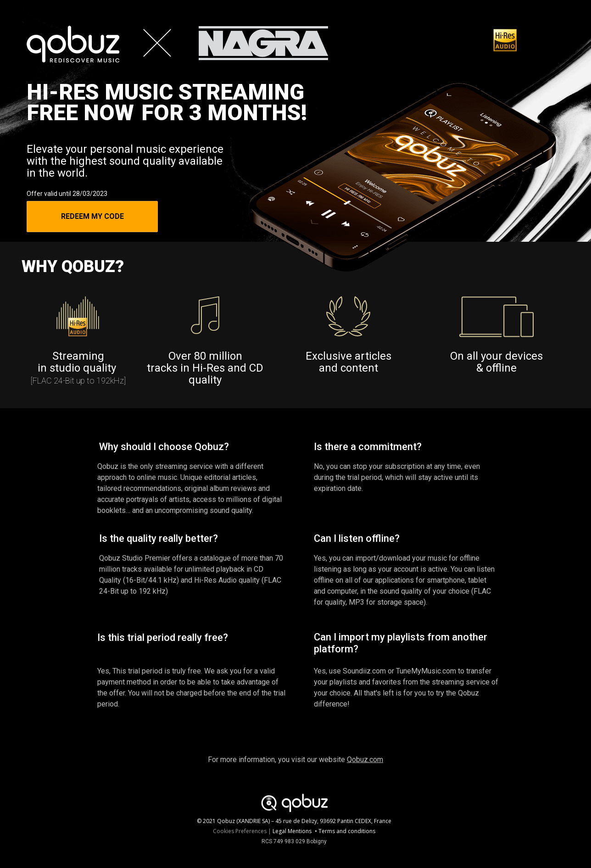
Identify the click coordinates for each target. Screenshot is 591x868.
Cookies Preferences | (243, 831)
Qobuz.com (365, 759)
